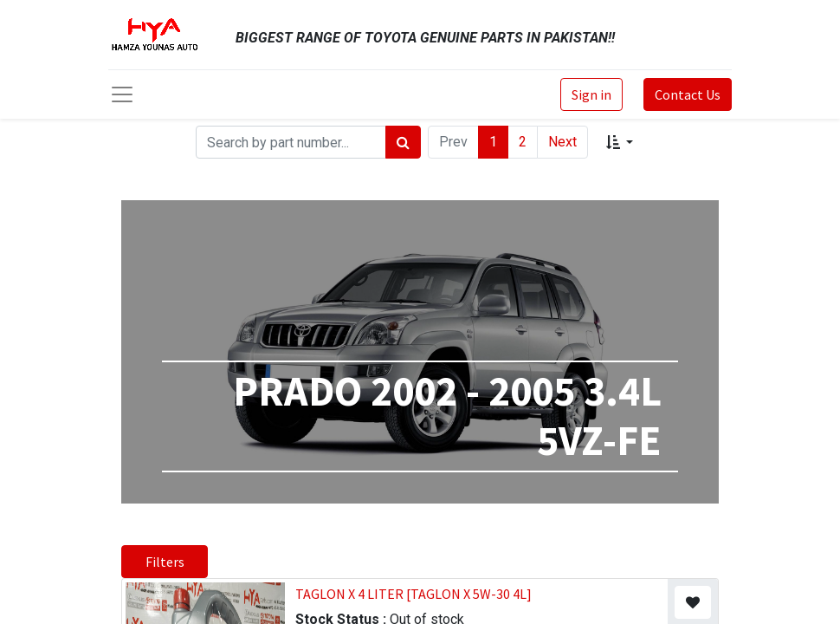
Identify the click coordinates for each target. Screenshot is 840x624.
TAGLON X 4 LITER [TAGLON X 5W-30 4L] (414, 594)
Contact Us (688, 94)
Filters (165, 562)
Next (562, 142)
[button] (620, 142)
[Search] (403, 142)
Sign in (591, 94)
